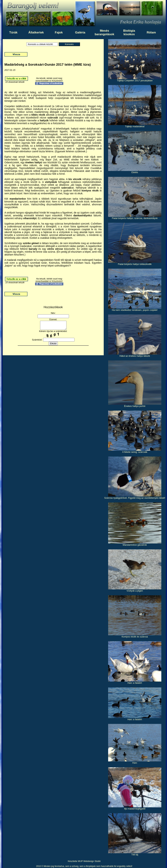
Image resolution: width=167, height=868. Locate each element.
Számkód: (37, 341)
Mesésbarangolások (105, 32)
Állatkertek (36, 32)
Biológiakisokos (129, 32)
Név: (53, 313)
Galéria (80, 32)
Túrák (13, 32)
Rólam (151, 32)
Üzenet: (53, 319)
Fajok (59, 32)
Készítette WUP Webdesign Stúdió (84, 861)
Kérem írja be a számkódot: (53, 333)
